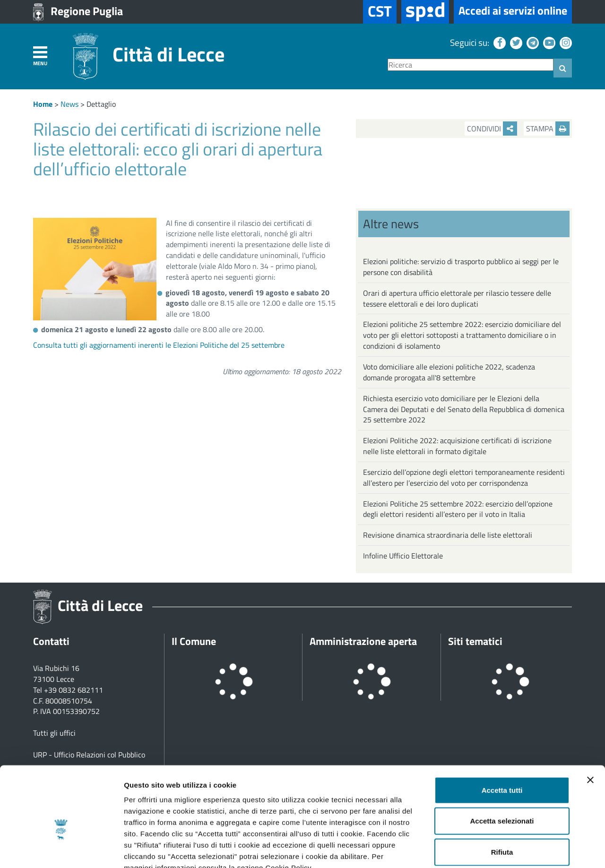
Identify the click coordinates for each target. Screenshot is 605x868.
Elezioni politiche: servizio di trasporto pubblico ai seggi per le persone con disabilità (461, 267)
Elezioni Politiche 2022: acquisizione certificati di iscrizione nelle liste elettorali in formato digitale (457, 446)
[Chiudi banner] (590, 723)
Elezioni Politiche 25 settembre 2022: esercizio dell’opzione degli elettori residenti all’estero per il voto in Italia (458, 509)
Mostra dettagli (497, 849)
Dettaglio (101, 104)
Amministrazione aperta (363, 641)
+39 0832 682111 (73, 690)
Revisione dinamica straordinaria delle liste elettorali (448, 535)
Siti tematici (475, 641)
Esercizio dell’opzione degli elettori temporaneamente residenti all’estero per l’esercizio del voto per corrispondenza (464, 477)
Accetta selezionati (502, 765)
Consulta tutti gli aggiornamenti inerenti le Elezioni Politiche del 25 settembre (159, 345)
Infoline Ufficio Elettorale (403, 556)
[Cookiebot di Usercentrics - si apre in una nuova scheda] (61, 850)
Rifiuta (502, 795)
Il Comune (194, 641)
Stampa (548, 129)
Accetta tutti (502, 734)
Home (43, 104)
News (69, 104)
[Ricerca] (471, 65)
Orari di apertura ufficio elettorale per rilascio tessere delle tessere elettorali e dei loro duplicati (457, 298)
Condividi (492, 129)
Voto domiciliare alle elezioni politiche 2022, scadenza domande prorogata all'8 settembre (449, 372)
